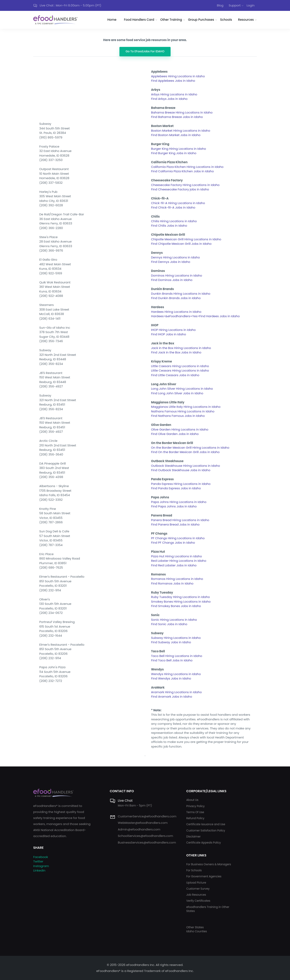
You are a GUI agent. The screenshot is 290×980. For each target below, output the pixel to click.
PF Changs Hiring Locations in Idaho (178, 538)
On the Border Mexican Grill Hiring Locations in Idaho (190, 448)
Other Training (171, 20)
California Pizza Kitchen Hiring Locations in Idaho (187, 167)
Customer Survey (198, 889)
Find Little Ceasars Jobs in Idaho (175, 375)
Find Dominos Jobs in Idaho (172, 280)
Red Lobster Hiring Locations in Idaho (179, 561)
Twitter (38, 861)
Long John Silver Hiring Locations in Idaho (182, 389)
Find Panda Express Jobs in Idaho (176, 488)
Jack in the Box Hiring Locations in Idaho (181, 348)
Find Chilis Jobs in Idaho (169, 226)
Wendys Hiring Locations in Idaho (176, 674)
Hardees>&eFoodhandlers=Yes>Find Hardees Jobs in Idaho (195, 316)
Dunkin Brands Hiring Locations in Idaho (181, 294)
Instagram (41, 866)
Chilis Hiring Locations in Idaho (174, 221)
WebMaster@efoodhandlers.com (143, 823)
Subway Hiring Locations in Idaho (176, 638)
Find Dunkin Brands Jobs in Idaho (176, 298)
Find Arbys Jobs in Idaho (169, 99)
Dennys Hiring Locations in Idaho (175, 257)
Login (251, 5)
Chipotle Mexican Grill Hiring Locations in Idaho (186, 239)
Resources (246, 20)
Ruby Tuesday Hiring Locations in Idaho (180, 597)
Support (235, 5)
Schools (226, 20)
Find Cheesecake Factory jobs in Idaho (180, 189)
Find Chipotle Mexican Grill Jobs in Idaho (181, 244)
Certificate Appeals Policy (204, 843)
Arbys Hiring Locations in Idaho (174, 94)
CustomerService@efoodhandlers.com (147, 816)
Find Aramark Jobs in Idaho (172, 697)
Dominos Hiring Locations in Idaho (177, 275)
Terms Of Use (195, 812)
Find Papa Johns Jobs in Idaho (174, 506)
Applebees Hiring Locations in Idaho (178, 76)
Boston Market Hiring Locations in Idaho (181, 131)
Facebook (41, 857)
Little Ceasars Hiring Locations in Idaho (180, 370)
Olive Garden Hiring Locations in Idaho (180, 429)
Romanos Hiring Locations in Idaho (177, 579)
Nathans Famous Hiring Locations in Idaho (183, 411)
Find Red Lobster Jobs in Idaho (174, 565)
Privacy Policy (195, 806)
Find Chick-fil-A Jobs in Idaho (173, 207)
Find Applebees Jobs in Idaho (173, 81)
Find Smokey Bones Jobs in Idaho (176, 606)
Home (112, 20)
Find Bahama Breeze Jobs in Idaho (177, 117)
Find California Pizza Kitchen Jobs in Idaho (182, 171)
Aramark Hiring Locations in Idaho (176, 692)
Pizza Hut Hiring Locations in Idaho (177, 556)
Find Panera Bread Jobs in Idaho (175, 524)
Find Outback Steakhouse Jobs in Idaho (181, 470)
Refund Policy (195, 818)
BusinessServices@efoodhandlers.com (147, 842)
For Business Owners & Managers (209, 864)
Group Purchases (201, 20)
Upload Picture (196, 883)
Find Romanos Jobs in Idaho (172, 583)
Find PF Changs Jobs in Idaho (173, 543)
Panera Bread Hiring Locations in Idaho (180, 520)
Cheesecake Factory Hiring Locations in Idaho (185, 185)
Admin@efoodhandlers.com (139, 829)
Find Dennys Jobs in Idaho (171, 262)
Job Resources (196, 895)
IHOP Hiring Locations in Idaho (173, 330)
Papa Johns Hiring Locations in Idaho (179, 502)
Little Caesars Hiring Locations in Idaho (180, 366)
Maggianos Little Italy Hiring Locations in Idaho (186, 407)
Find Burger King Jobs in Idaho (174, 153)
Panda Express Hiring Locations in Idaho (181, 484)
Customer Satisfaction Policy (206, 831)
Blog (220, 5)
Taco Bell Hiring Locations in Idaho (177, 656)
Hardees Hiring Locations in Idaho (176, 312)
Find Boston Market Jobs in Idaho (176, 135)
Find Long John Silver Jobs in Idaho (177, 393)
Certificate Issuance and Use (206, 824)
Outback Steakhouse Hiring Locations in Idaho (185, 466)
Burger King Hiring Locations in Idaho (179, 149)
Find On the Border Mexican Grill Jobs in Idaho (185, 452)
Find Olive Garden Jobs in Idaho (175, 434)
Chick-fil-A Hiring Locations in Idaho (178, 203)
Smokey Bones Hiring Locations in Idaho (181, 602)
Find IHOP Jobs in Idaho (169, 334)
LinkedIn (39, 870)
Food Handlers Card (139, 20)
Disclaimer (193, 837)
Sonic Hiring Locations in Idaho (174, 620)
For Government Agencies (204, 876)
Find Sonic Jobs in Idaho (169, 624)
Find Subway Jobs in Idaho (171, 642)
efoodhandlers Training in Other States (208, 909)
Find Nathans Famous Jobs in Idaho (178, 416)
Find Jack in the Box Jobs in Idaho (176, 352)
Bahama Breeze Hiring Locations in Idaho (182, 112)
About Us (192, 800)
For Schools (194, 870)
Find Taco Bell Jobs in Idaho (172, 660)
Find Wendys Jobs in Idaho (171, 678)
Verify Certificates (198, 901)
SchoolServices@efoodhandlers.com (145, 836)
